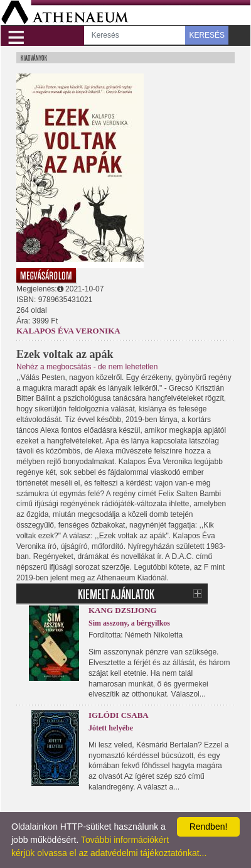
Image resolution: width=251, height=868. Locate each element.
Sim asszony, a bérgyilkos (129, 623)
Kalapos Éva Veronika (68, 331)
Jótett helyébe (111, 728)
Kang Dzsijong (123, 610)
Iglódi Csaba (119, 715)
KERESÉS (207, 35)
